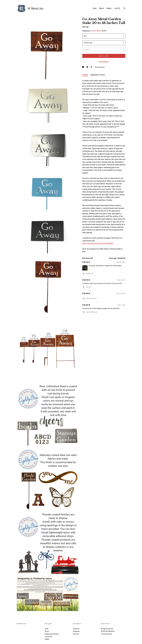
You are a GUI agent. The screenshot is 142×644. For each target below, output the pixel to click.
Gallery (109, 8)
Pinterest (76, 634)
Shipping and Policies (52, 634)
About (101, 8)
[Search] (125, 9)
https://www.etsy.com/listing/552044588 (98, 243)
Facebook (76, 629)
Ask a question (100, 67)
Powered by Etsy (107, 634)
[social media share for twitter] (87, 67)
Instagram (76, 631)
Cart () (117, 8)
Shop (95, 8)
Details (85, 75)
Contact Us (48, 637)
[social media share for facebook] (83, 67)
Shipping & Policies (98, 75)
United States (96, 31)
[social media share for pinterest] (92, 67)
